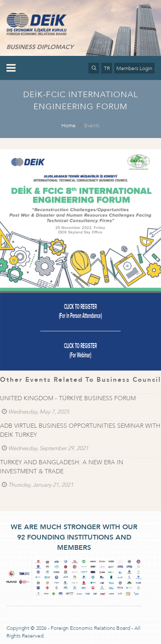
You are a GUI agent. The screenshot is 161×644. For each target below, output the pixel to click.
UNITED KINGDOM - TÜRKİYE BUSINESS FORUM (68, 398)
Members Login (134, 68)
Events (92, 126)
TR (107, 68)
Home (68, 126)
